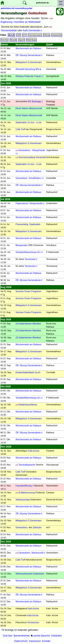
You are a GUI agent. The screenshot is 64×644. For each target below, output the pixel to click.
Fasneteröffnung (23, 486)
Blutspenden (22, 245)
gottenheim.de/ (8, 8)
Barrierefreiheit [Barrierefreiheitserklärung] (22, 636)
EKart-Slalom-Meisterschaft (29, 108)
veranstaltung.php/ (24, 8)
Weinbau (31, 40)
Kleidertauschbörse (28, 405)
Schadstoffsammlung (26, 252)
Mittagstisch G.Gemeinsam (29, 62)
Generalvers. (22, 178)
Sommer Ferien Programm (28, 291)
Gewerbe (57, 35)
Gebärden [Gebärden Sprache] (56, 636)
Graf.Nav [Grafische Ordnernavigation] (8, 636)
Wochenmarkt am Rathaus (28, 48)
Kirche (5, 40)
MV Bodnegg (34, 101)
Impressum (35, 641)
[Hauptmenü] (61, 3)
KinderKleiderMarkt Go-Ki (28, 372)
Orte (49, 44)
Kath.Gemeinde (31, 30)
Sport (22, 40)
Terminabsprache (27, 465)
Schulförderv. (35, 178)
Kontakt (46, 641)
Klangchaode (36, 203)
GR (19, 35)
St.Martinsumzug (27, 492)
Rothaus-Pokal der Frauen (28, 76)
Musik (13, 40)
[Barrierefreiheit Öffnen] (60, 11)
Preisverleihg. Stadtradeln (28, 224)
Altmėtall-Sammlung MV (27, 69)
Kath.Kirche (34, 451)
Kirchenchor (33, 622)
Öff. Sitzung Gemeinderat (28, 55)
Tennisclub (30, 259)
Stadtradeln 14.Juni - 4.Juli (28, 122)
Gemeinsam (35, 35)
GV (24, 35)
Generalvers (24, 150)
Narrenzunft (37, 553)
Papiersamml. (22, 203)
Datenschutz (21, 641)
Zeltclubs (37, 527)
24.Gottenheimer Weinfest (28, 324)
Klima (47, 35)
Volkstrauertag (22, 500)
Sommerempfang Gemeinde (32, 157)
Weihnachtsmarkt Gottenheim (30, 574)
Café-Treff (20, 129)
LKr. (38, 252)
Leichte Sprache (41, 636)
